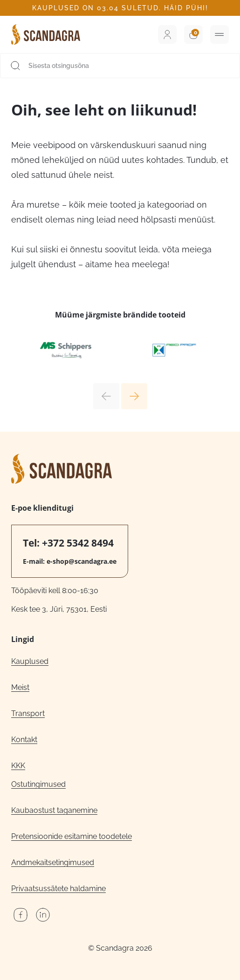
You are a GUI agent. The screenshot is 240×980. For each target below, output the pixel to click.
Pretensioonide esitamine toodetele (72, 836)
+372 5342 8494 (78, 543)
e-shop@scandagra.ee (82, 561)
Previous (106, 396)
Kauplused (30, 661)
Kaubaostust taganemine (54, 810)
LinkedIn (43, 915)
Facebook (21, 915)
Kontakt (24, 740)
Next (134, 396)
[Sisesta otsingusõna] (120, 66)
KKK (18, 766)
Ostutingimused (38, 784)
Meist (20, 687)
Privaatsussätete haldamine (58, 889)
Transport (28, 713)
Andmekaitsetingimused (53, 862)
